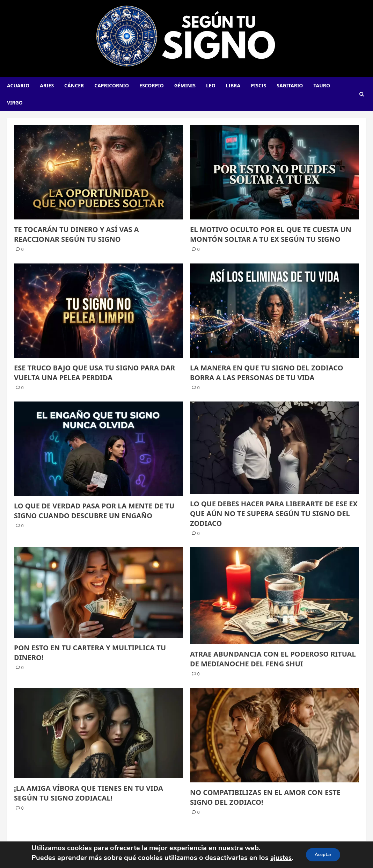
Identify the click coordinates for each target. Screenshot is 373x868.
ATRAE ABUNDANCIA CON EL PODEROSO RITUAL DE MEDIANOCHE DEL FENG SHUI (273, 659)
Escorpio (152, 85)
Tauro (322, 85)
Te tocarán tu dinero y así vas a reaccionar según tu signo (76, 234)
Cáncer (74, 85)
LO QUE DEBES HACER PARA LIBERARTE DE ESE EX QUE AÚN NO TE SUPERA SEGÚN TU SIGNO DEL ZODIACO (274, 513)
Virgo (15, 103)
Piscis (258, 85)
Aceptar (324, 855)
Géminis (185, 85)
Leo (211, 85)
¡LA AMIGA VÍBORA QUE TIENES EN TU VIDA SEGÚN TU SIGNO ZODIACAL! (89, 793)
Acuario (18, 85)
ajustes (279, 858)
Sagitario (290, 85)
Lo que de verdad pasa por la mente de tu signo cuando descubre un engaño (94, 511)
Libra (233, 85)
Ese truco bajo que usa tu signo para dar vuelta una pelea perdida (94, 373)
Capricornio (112, 85)
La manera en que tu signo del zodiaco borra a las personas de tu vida (267, 373)
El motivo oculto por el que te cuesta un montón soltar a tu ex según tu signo (271, 234)
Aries (47, 85)
